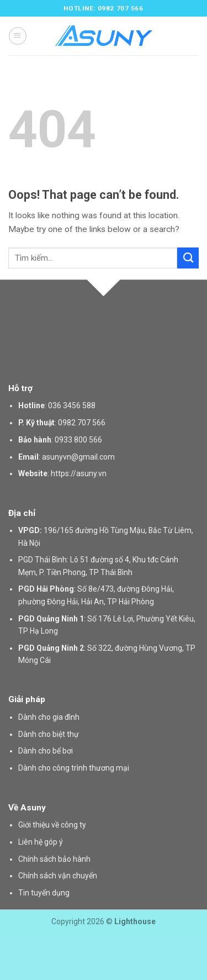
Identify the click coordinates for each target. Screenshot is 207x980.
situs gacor (2, 941)
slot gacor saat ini (4, 960)
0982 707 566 (82, 423)
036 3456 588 (72, 405)
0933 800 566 (78, 440)
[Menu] (17, 36)
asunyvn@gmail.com (78, 457)
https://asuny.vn (79, 473)
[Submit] (188, 258)
